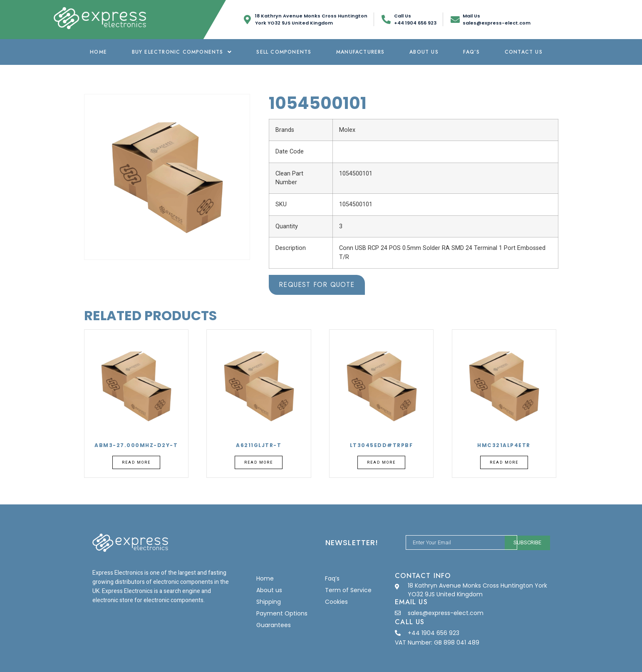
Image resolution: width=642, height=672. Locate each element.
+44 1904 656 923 (434, 633)
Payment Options (282, 613)
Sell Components (284, 52)
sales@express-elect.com (446, 613)
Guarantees (274, 625)
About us (424, 52)
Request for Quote (317, 285)
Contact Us (524, 52)
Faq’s (471, 52)
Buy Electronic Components (182, 52)
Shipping (269, 602)
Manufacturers (361, 52)
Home (98, 52)
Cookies (336, 602)
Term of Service (348, 590)
